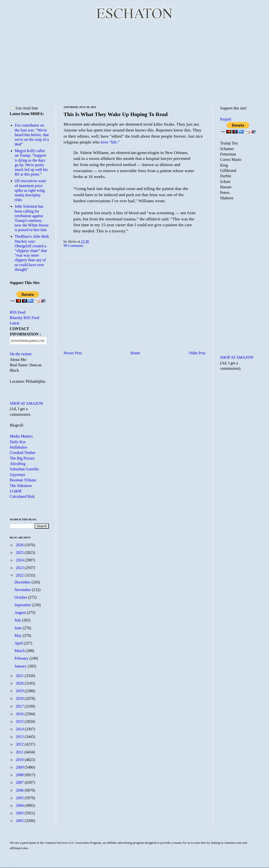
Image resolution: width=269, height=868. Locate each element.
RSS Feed (18, 312)
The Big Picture (22, 458)
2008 (20, 775)
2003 (20, 813)
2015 (20, 721)
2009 (20, 767)
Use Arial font (24, 108)
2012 (20, 744)
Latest (15, 323)
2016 (20, 714)
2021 (20, 676)
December (23, 582)
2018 (20, 698)
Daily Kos (18, 442)
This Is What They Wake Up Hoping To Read (116, 114)
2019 (20, 691)
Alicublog (18, 464)
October (21, 597)
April (19, 643)
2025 (20, 553)
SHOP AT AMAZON (26, 403)
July (18, 620)
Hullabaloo (18, 447)
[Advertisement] (134, 62)
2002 (20, 821)
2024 (20, 560)
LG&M (16, 491)
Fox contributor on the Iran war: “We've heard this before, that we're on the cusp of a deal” (32, 135)
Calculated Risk (22, 496)
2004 (20, 805)
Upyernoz (17, 475)
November (23, 590)
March (20, 651)
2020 (20, 683)
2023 (20, 568)
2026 (20, 545)
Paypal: (226, 119)
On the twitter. (21, 354)
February (22, 658)
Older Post (197, 353)
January (21, 666)
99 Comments (73, 246)
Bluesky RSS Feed (24, 318)
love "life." (110, 142)
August (21, 612)
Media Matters (21, 436)
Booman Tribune (23, 480)
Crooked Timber (23, 453)
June (18, 628)
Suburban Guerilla (24, 469)
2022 (20, 575)
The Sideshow (21, 486)
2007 (20, 782)
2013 (20, 737)
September (23, 605)
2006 (20, 790)
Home (135, 353)
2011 (20, 752)
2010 (20, 760)
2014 (20, 729)
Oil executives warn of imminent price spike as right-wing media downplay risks (30, 190)
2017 (20, 706)
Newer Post (73, 353)
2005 (20, 798)
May (18, 636)
